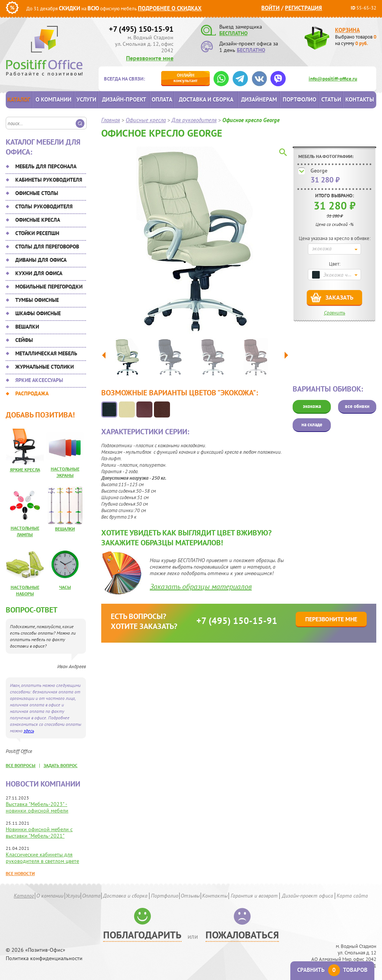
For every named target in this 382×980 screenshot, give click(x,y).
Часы (65, 587)
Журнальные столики (45, 367)
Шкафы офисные (38, 313)
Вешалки (27, 327)
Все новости (20, 873)
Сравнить (335, 313)
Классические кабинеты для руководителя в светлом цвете (42, 858)
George (319, 171)
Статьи (331, 99)
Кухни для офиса (39, 273)
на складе (312, 425)
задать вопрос (61, 765)
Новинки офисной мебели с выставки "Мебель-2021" (39, 833)
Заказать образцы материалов (201, 587)
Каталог (19, 99)
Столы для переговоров (47, 247)
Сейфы (24, 340)
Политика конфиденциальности (44, 958)
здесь (29, 731)
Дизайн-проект (124, 99)
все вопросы (21, 765)
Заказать (339, 297)
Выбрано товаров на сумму (356, 40)
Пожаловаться (242, 935)
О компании (53, 99)
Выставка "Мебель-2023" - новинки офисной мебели (37, 807)
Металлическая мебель (46, 353)
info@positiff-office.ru (333, 79)
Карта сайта (352, 896)
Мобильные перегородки (49, 287)
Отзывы (190, 896)
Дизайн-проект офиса (308, 896)
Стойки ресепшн (37, 233)
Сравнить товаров (332, 970)
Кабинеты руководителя (49, 180)
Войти (270, 8)
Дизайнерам (259, 99)
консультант (185, 78)
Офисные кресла (38, 220)
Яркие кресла (25, 470)
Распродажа (32, 393)
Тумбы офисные (37, 300)
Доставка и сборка (206, 99)
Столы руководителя (44, 206)
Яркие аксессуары (39, 380)
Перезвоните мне (150, 58)
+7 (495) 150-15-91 (141, 29)
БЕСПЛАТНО (233, 33)
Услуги (86, 99)
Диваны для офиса (41, 260)
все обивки (357, 406)
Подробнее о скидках (170, 8)
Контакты (360, 99)
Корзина (347, 30)
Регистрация (303, 8)
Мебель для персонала (46, 166)
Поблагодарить (142, 935)
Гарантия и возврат (254, 896)
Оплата (162, 99)
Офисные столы (37, 193)
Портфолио (299, 99)
